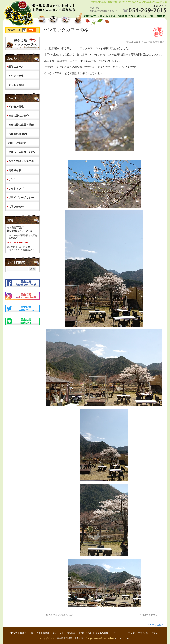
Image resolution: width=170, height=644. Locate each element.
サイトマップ (16, 189)
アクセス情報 (16, 107)
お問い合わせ (16, 207)
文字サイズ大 (25, 30)
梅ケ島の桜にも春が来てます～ (60, 615)
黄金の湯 (160, 42)
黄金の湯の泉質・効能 (21, 125)
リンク (12, 179)
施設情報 (71, 633)
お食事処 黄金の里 (19, 134)
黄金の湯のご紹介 (19, 116)
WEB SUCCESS (122, 638)
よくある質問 (16, 85)
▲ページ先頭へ (156, 625)
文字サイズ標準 (32, 30)
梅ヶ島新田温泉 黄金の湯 (70, 638)
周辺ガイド (15, 170)
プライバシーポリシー (21, 198)
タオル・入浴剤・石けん (22, 152)
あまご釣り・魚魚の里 (21, 161)
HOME (23, 43)
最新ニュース (16, 67)
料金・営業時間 (17, 143)
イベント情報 (16, 76)
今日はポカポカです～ (152, 615)
